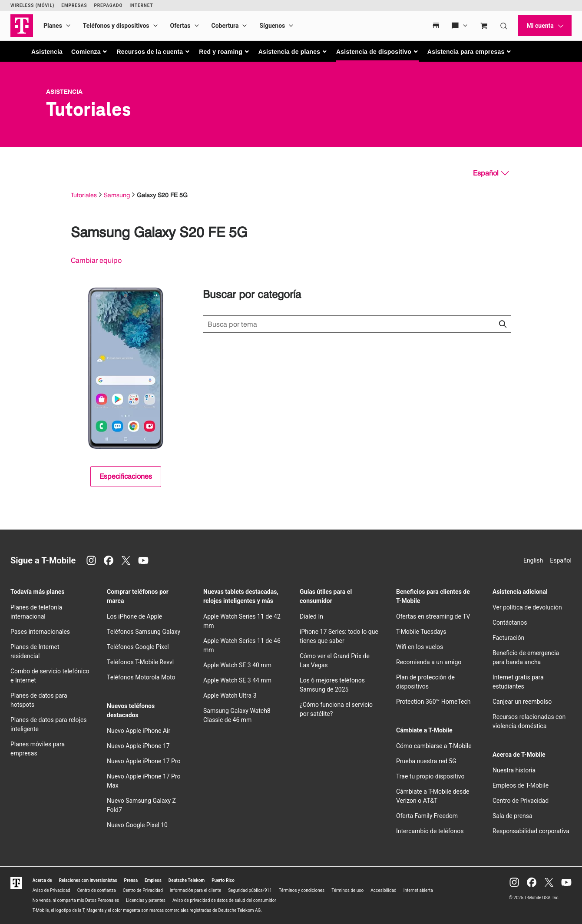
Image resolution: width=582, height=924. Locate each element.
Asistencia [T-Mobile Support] (64, 92)
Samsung (117, 195)
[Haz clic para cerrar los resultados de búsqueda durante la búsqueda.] (503, 324)
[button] (90, 52)
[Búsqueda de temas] (357, 324)
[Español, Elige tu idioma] (491, 173)
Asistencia (47, 52)
